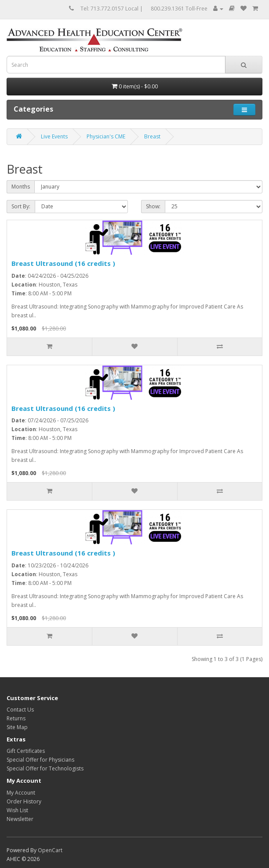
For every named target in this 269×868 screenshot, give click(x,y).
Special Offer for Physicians (40, 760)
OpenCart (50, 850)
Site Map (17, 727)
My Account (21, 793)
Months (21, 187)
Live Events (54, 136)
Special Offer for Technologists (45, 768)
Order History (24, 801)
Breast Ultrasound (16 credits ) (63, 263)
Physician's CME (106, 136)
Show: (153, 206)
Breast (152, 136)
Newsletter (20, 819)
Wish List (17, 810)
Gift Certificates (26, 751)
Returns (16, 718)
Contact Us (20, 710)
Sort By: (21, 206)
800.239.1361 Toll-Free (179, 9)
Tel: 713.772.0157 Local (109, 9)
